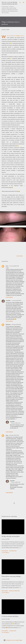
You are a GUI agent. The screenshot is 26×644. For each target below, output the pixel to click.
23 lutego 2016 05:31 (16, 324)
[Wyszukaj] (20, 2)
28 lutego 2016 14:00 (14, 435)
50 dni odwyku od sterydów (11, 536)
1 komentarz (13, 631)
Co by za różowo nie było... (10, 616)
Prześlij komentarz (14, 591)
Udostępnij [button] (20, 256)
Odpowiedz (9, 297)
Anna (7, 266)
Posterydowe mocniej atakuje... (12, 576)
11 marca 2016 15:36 (16, 423)
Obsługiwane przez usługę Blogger (13, 640)
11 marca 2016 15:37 (16, 482)
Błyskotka (8, 324)
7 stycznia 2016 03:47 (16, 300)
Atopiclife (8, 300)
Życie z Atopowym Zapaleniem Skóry (9, 3)
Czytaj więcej (5, 552)
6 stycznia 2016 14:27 (14, 266)
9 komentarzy (13, 551)
